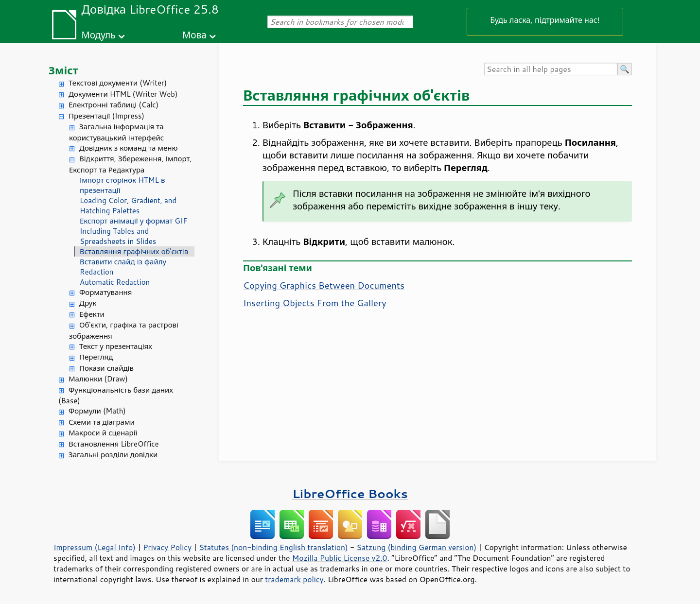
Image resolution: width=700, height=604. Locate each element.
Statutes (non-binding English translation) (273, 547)
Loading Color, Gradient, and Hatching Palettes (128, 206)
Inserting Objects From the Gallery (315, 303)
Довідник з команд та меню (129, 148)
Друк (88, 303)
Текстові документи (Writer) (118, 83)
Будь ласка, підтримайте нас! (545, 20)
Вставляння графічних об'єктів (134, 251)
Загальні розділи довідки (113, 455)
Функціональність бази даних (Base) (116, 396)
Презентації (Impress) (106, 116)
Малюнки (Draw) (98, 379)
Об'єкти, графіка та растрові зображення (124, 330)
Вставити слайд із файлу (123, 262)
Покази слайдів (106, 368)
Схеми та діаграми (102, 422)
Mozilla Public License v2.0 (340, 558)
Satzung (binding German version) (417, 547)
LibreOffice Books (350, 493)
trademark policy (294, 579)
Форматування (105, 292)
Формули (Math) (97, 411)
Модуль (98, 35)
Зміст (63, 70)
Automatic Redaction (115, 282)
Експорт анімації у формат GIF (134, 221)
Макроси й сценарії (103, 433)
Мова (194, 35)
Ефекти (92, 314)
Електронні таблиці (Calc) (114, 105)
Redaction (96, 272)
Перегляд (96, 357)
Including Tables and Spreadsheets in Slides (118, 236)
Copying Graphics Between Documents (324, 285)
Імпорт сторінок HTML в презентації (122, 185)
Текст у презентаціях (116, 346)
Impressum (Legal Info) (95, 547)
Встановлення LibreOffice (114, 444)
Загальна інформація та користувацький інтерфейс (116, 132)
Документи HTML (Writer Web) (123, 94)
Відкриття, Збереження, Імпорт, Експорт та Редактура (131, 164)
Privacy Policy (167, 547)
